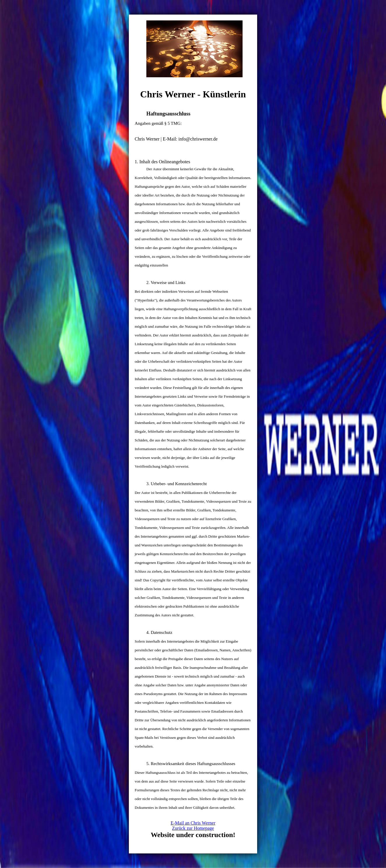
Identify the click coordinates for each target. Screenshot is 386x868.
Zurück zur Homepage (193, 828)
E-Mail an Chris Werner (193, 823)
